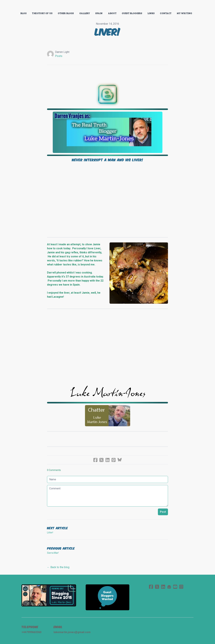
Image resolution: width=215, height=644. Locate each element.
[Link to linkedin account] (163, 587)
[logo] (107, 6)
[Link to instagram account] (181, 587)
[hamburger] (7, 5)
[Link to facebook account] (151, 587)
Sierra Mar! (53, 553)
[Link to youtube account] (175, 587)
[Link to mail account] (169, 587)
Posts (59, 56)
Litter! (50, 533)
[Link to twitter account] (157, 587)
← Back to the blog (58, 567)
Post (163, 512)
